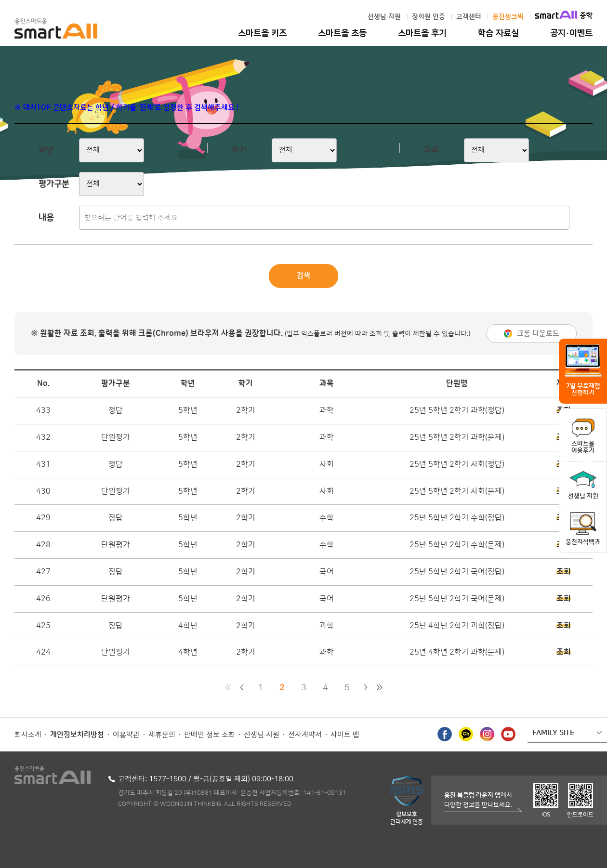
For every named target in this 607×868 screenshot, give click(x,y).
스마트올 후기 (422, 33)
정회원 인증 (429, 17)
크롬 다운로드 (538, 334)
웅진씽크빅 (508, 17)
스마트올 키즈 (262, 33)
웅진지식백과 (583, 542)
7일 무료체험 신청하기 (583, 389)
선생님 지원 (384, 17)
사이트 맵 (345, 735)
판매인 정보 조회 (210, 735)
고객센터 (469, 17)
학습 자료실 (498, 33)
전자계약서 (305, 735)
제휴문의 (162, 735)
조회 (564, 572)
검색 (303, 276)
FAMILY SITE (553, 733)
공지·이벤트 (571, 33)
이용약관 (126, 735)
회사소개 (28, 735)
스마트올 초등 (342, 33)
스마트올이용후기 (583, 447)
